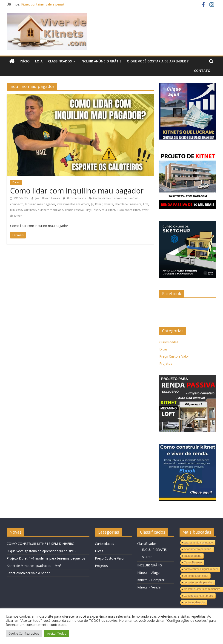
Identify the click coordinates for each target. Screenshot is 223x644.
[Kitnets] (188, 85)
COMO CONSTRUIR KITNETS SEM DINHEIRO (41, 544)
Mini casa (16, 210)
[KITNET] (188, 154)
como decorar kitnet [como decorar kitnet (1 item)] (196, 576)
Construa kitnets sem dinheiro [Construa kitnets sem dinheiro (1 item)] (202, 589)
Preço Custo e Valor (174, 356)
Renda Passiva (74, 210)
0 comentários (74, 198)
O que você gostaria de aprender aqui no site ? (41, 551)
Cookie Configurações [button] (24, 633)
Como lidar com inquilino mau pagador (77, 191)
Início (25, 61)
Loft (146, 204)
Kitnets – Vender (149, 587)
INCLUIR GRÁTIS (154, 550)
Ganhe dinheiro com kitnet (110, 198)
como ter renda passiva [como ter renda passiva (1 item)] (198, 582)
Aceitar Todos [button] (57, 633)
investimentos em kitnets (73, 204)
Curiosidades (169, 342)
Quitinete (30, 210)
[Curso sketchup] (188, 223)
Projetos (166, 363)
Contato (202, 71)
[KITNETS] (188, 447)
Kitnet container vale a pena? (43, 4)
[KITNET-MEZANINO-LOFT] (188, 377)
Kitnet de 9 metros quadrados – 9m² (34, 566)
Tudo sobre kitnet (129, 210)
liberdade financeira (128, 204)
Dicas (16, 182)
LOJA (39, 61)
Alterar (147, 557)
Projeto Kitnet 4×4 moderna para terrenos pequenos (46, 558)
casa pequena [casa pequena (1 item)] (193, 556)
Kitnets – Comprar (151, 580)
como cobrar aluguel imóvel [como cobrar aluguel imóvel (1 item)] (201, 569)
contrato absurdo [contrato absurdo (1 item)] (194, 602)
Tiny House (93, 210)
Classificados (60, 61)
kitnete (109, 204)
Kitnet (99, 204)
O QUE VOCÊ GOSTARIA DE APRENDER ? (158, 61)
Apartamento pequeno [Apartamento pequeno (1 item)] (198, 549)
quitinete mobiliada (50, 210)
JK (92, 204)
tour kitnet (109, 210)
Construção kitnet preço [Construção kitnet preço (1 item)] (199, 596)
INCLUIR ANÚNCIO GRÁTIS (101, 61)
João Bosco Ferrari (48, 198)
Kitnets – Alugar (149, 573)
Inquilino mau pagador (40, 204)
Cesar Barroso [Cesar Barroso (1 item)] (193, 563)
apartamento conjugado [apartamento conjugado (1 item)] (198, 543)
